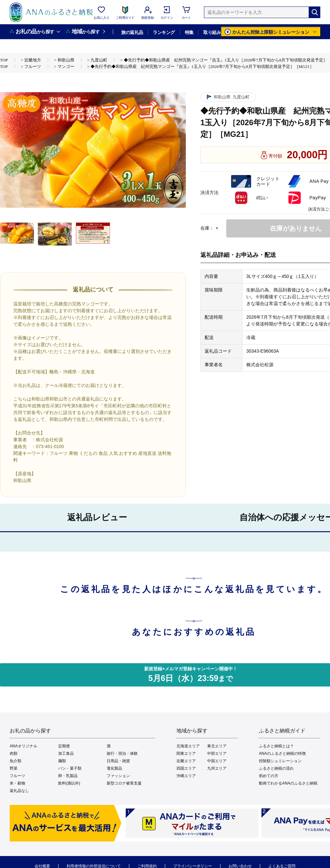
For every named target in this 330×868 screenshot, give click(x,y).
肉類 (14, 753)
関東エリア (186, 753)
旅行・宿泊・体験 (122, 753)
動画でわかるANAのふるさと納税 (288, 783)
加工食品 (66, 753)
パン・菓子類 (70, 768)
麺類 (62, 761)
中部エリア (217, 753)
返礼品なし (19, 791)
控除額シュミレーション (280, 761)
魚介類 (16, 761)
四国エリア (186, 768)
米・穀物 (17, 783)
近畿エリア (186, 761)
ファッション (118, 776)
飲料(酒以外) (69, 783)
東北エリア (217, 746)
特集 (189, 32)
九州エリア (217, 768)
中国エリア (217, 761)
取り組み (212, 32)
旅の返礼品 (132, 32)
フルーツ (17, 776)
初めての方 (269, 776)
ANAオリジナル (23, 746)
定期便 (64, 746)
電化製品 (114, 768)
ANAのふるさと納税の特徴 (282, 753)
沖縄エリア (186, 776)
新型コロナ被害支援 (124, 783)
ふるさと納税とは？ (276, 746)
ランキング (164, 32)
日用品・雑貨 (118, 761)
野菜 (14, 768)
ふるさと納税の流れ (276, 768)
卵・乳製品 (68, 776)
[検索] (314, 12)
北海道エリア (188, 746)
